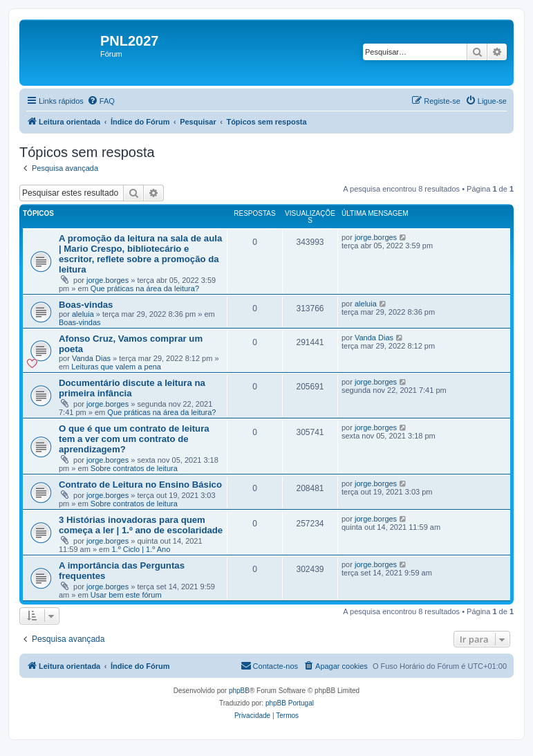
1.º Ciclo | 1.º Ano (141, 549)
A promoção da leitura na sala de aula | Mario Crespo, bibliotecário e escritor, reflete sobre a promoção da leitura (140, 254)
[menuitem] (101, 101)
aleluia (83, 314)
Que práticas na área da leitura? (145, 288)
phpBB (239, 691)
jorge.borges (107, 280)
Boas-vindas (86, 305)
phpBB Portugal (290, 703)
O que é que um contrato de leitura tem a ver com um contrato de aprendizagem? (134, 439)
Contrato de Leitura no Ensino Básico (140, 485)
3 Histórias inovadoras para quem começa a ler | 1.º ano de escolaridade (141, 525)
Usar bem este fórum (126, 595)
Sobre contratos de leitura (134, 468)
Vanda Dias (91, 358)
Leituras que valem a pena (116, 367)
